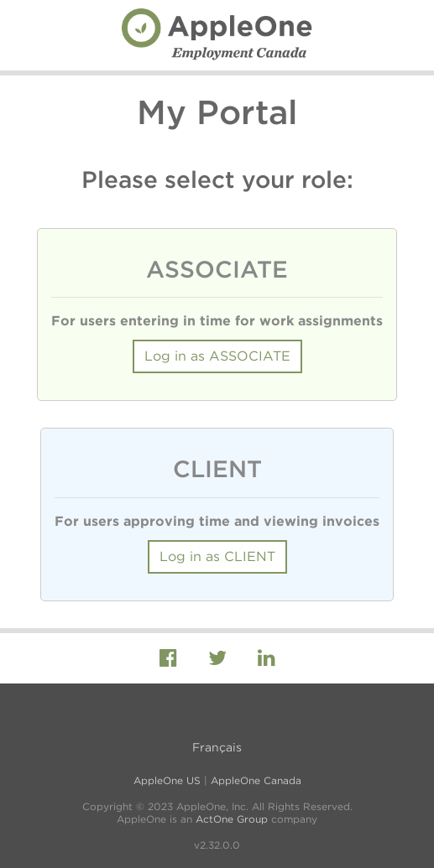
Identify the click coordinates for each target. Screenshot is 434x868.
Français (217, 747)
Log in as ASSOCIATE (217, 356)
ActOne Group (232, 819)
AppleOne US (167, 780)
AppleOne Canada (256, 780)
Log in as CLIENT (217, 556)
